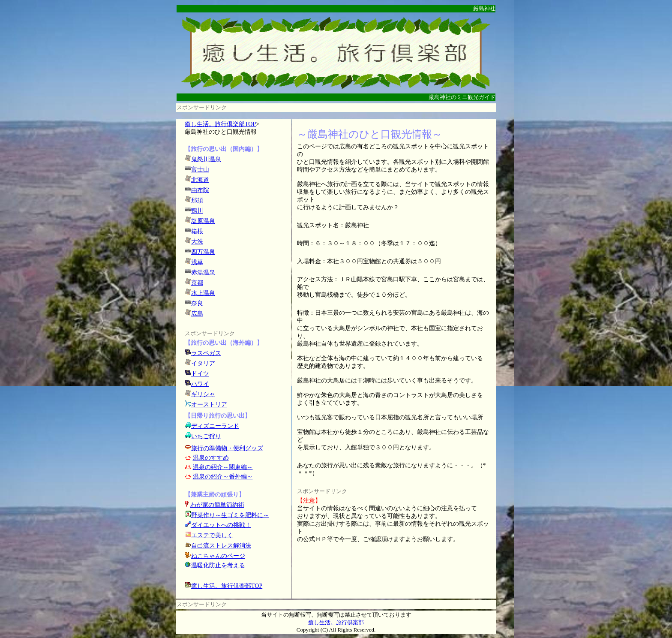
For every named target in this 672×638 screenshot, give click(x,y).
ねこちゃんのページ (218, 556)
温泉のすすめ (211, 458)
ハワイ (200, 384)
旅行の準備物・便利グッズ (227, 448)
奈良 (197, 303)
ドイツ (200, 374)
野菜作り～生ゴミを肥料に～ (230, 515)
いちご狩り (206, 436)
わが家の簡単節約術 (217, 505)
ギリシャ (203, 394)
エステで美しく (212, 535)
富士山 (200, 170)
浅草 (197, 262)
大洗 (197, 242)
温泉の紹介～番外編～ (223, 477)
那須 (197, 200)
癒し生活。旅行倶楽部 (336, 622)
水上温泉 (203, 293)
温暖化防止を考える (218, 565)
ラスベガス (206, 353)
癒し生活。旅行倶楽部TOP (220, 124)
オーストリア (209, 405)
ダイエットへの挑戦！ (218, 525)
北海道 (200, 180)
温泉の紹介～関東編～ (223, 467)
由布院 (200, 190)
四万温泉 (203, 252)
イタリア (203, 363)
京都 (197, 283)
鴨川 (197, 211)
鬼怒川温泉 (206, 159)
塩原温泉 (203, 221)
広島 (197, 314)
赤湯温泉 (203, 272)
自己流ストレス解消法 (221, 546)
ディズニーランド (215, 426)
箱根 (197, 231)
